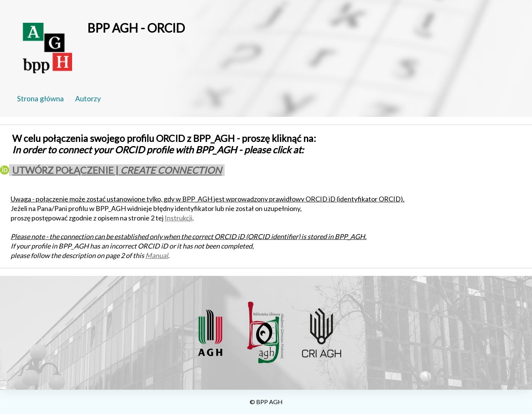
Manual (157, 255)
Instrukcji (179, 218)
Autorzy (88, 98)
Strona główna (40, 98)
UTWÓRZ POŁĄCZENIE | (117, 170)
